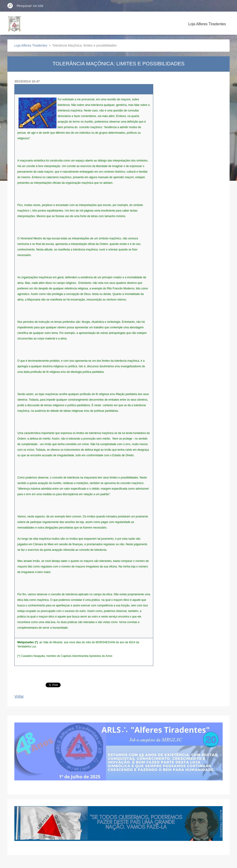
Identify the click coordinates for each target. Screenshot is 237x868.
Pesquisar (10, 6)
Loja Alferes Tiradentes (207, 24)
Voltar (19, 696)
